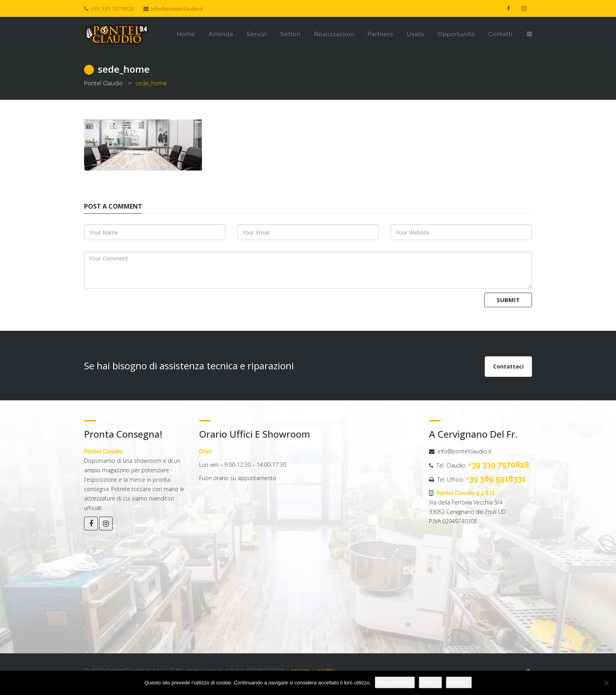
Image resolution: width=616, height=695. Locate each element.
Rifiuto (430, 682)
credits (325, 670)
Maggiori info (395, 682)
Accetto (459, 682)
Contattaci (508, 366)
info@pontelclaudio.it (177, 9)
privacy (300, 670)
